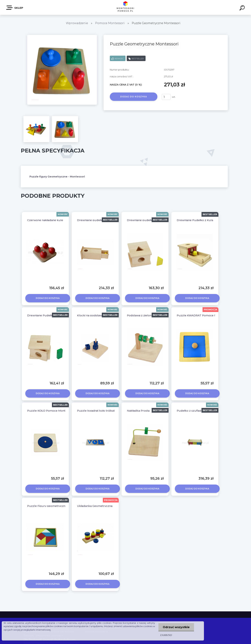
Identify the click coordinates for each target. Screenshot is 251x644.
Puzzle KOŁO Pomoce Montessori (50, 411)
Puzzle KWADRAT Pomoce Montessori (203, 315)
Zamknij (166, 635)
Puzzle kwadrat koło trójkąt (96, 411)
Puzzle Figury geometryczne (47, 506)
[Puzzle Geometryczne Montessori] (62, 36)
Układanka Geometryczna (95, 506)
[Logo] (126, 7)
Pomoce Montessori (110, 23)
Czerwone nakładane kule (45, 220)
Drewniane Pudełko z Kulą (195, 220)
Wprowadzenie (77, 23)
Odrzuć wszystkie (176, 627)
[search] (243, 8)
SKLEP (15, 8)
